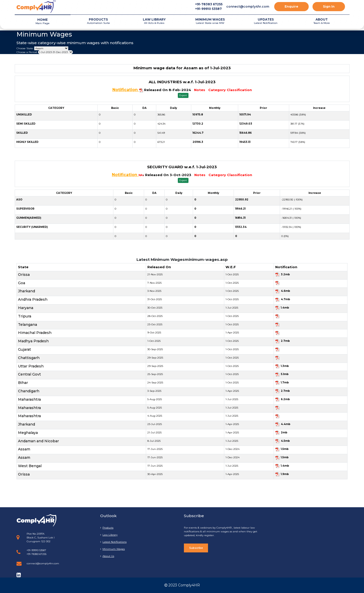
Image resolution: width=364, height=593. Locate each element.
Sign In (329, 6)
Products (107, 528)
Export (183, 95)
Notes (200, 90)
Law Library (109, 535)
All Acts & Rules (154, 21)
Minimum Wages (112, 549)
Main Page (43, 21)
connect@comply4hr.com (248, 6)
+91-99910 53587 (208, 9)
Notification (126, 90)
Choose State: (25, 48)
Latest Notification (266, 21)
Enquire (291, 6)
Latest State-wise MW (210, 21)
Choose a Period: (27, 52)
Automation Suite (98, 21)
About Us (107, 556)
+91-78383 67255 (209, 4)
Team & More (322, 21)
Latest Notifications (113, 542)
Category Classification (230, 90)
